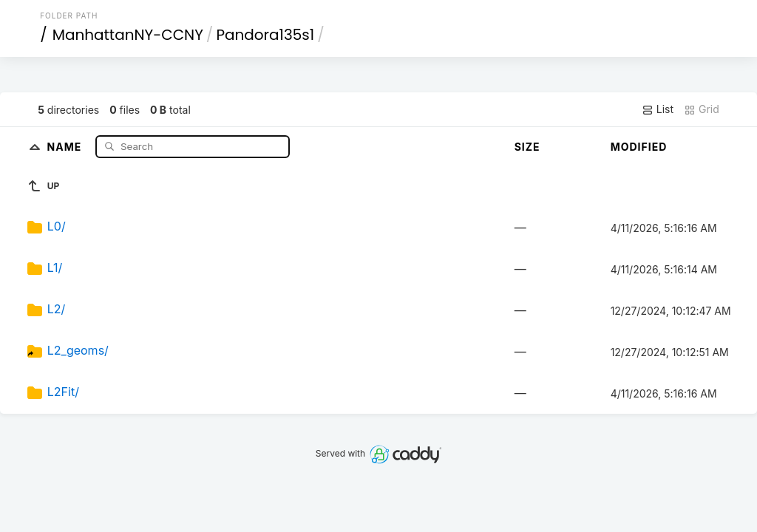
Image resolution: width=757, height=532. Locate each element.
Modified (639, 147)
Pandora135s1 (265, 35)
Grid (702, 109)
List (658, 109)
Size (527, 147)
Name (66, 146)
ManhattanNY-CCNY (128, 35)
